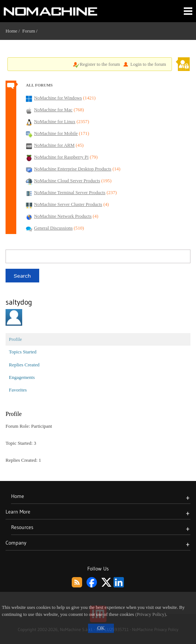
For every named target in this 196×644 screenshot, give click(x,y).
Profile (15, 339)
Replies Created (24, 365)
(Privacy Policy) (151, 614)
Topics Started (23, 352)
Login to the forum (148, 64)
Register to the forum (100, 64)
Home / (14, 31)
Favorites (18, 390)
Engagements (22, 377)
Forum (29, 31)
